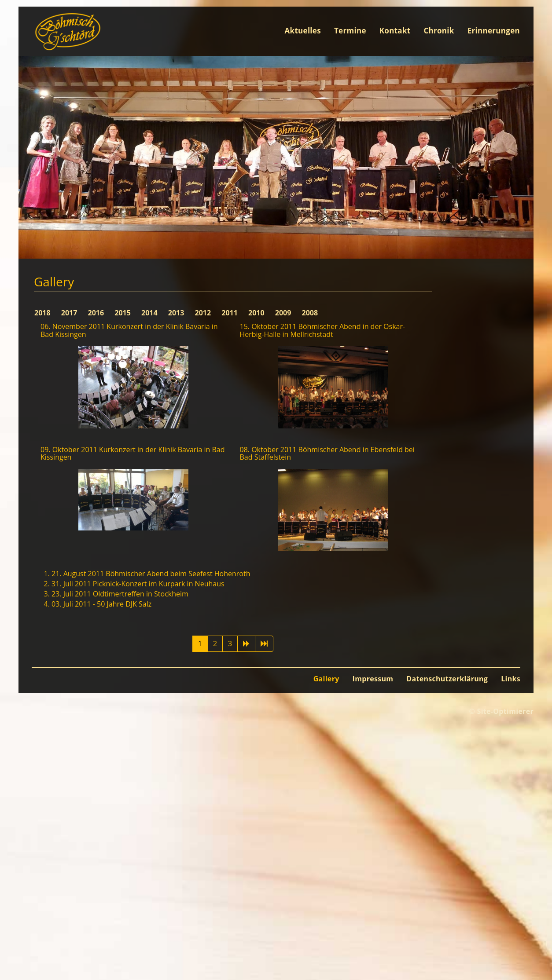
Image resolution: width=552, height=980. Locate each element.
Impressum (373, 679)
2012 (204, 313)
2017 (70, 313)
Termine (350, 31)
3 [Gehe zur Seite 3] (230, 644)
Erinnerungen (494, 31)
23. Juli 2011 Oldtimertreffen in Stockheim (120, 594)
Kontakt (395, 31)
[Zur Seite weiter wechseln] (246, 644)
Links (511, 679)
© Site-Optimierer (501, 711)
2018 (43, 313)
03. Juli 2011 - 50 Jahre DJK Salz (101, 604)
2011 (230, 313)
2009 (284, 313)
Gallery (326, 679)
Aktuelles (303, 31)
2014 (150, 313)
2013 (177, 313)
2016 (97, 313)
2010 (257, 313)
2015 (123, 313)
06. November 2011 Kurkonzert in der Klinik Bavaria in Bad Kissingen (129, 330)
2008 (310, 313)
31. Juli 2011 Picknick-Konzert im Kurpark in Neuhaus (138, 584)
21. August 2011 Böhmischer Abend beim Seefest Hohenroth (151, 574)
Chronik (439, 31)
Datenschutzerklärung (447, 679)
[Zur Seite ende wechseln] (264, 644)
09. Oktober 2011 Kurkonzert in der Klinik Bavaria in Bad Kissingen (132, 453)
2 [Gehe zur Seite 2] (215, 644)
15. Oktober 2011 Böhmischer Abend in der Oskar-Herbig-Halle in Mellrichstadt (323, 330)
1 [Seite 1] (200, 644)
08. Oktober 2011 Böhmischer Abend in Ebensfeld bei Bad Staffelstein (327, 453)
